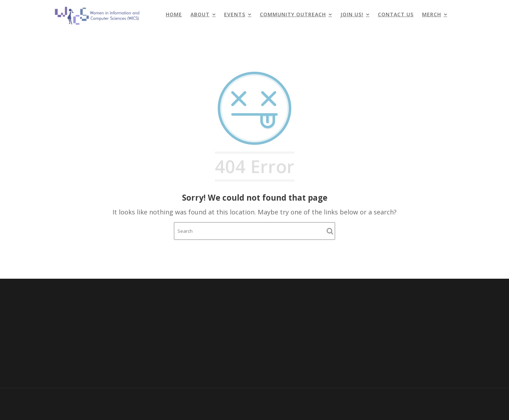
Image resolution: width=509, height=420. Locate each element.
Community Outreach (293, 14)
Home (174, 14)
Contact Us (396, 14)
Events (235, 14)
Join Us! (352, 14)
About (200, 14)
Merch (432, 14)
